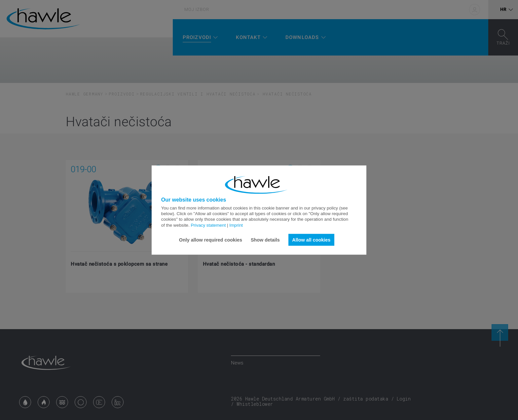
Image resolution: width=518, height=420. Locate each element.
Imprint (236, 225)
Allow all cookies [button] (311, 240)
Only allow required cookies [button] (211, 240)
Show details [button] (265, 240)
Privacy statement (208, 225)
